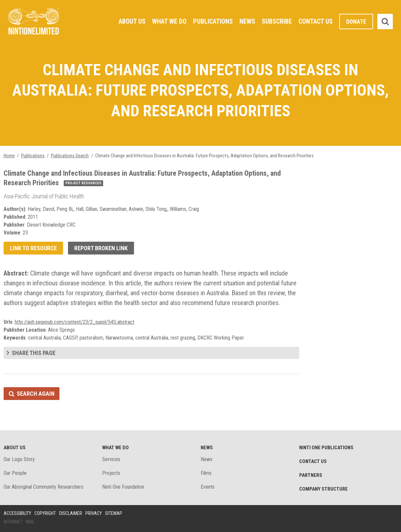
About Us (132, 21)
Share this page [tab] (34, 353)
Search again (36, 394)
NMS (30, 522)
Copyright (45, 513)
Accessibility (17, 513)
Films (206, 473)
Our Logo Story (19, 459)
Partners (311, 475)
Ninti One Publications (326, 448)
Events (208, 487)
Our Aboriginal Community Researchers (44, 487)
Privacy (94, 513)
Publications (213, 21)
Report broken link (101, 248)
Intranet (13, 522)
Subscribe (277, 21)
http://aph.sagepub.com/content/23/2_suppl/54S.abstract (75, 322)
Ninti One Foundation (123, 487)
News (247, 21)
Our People (15, 473)
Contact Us (316, 21)
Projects (111, 473)
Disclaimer (71, 513)
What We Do (169, 21)
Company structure (323, 489)
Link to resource (33, 248)
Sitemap (114, 513)
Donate (356, 22)
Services (111, 459)
